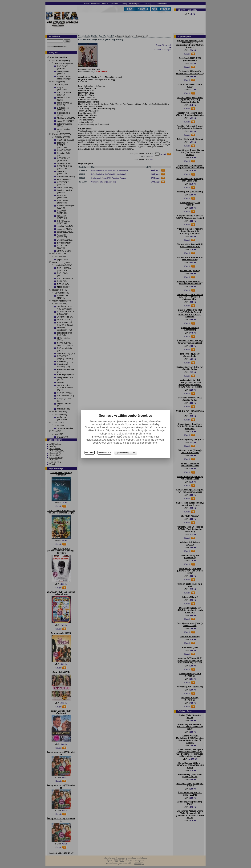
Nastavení (90, 453)
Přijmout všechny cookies (126, 453)
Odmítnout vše (104, 453)
